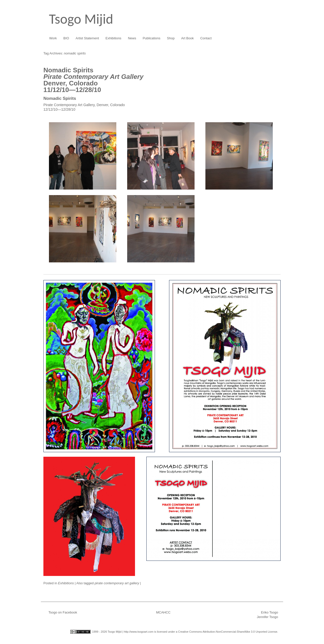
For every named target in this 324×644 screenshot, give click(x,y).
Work (53, 38)
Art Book (187, 38)
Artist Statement (87, 38)
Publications (151, 38)
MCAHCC (163, 612)
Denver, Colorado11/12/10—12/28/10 (93, 80)
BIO (66, 38)
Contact (206, 38)
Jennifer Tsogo (267, 617)
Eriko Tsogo (269, 612)
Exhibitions (113, 38)
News (132, 38)
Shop (171, 38)
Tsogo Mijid (81, 19)
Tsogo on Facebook (63, 612)
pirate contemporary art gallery (117, 583)
